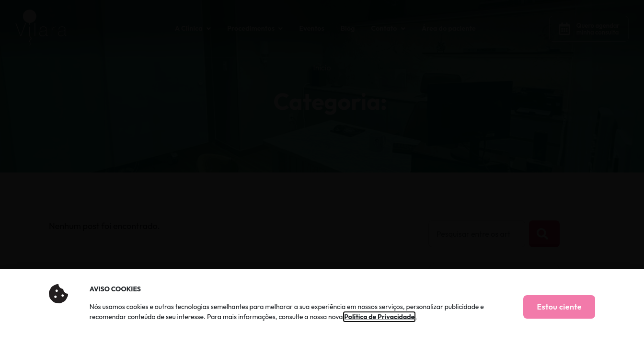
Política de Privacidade (379, 317)
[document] (322, 172)
